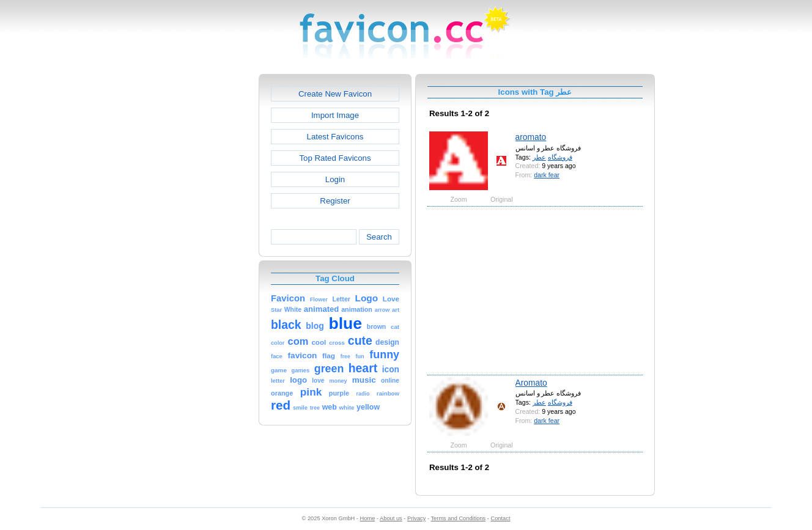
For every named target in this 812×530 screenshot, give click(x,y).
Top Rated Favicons (335, 158)
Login (335, 179)
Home (368, 518)
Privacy (416, 518)
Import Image (335, 115)
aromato (531, 137)
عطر (539, 157)
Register (335, 201)
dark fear (547, 175)
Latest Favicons (335, 137)
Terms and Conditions (458, 518)
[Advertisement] (206, 257)
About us (391, 518)
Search (379, 237)
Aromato (531, 383)
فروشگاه (560, 157)
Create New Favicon (335, 94)
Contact (501, 518)
